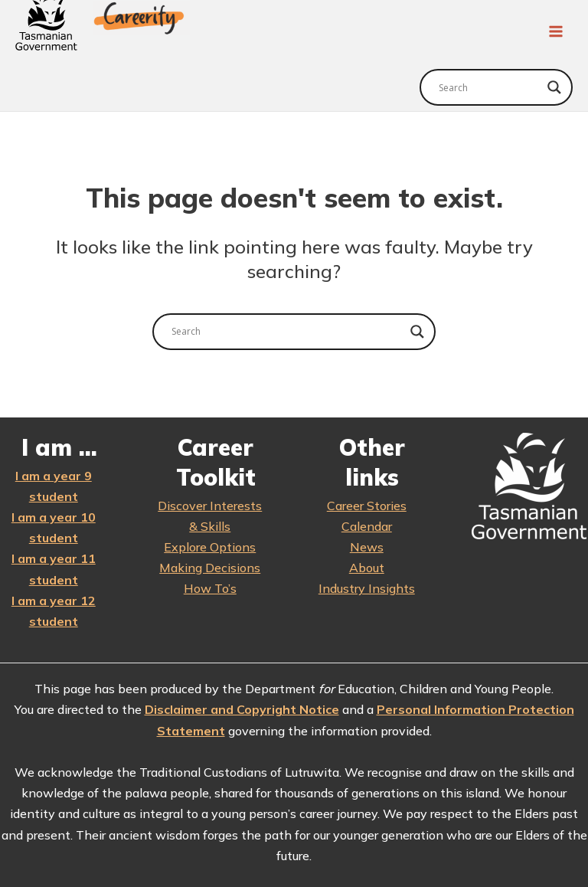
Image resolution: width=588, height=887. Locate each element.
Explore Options (210, 545)
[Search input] (489, 85)
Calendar (367, 524)
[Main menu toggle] (556, 31)
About (367, 565)
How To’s (210, 587)
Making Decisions (210, 565)
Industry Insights (367, 587)
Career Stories (367, 503)
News (367, 545)
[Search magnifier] (554, 85)
